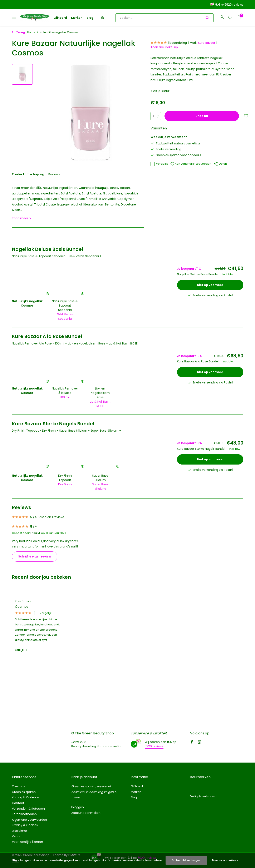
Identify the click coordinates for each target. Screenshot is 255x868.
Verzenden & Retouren (28, 809)
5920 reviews (234, 5)
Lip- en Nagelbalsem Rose (100, 393)
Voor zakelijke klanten (27, 842)
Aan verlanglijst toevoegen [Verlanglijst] (191, 164)
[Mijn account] (222, 18)
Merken (77, 18)
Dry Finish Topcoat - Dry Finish (34, 431)
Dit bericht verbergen (186, 860)
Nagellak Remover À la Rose (65, 391)
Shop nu (202, 116)
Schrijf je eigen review (35, 556)
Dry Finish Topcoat (65, 478)
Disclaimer (19, 831)
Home (33, 32)
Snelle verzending (166, 149)
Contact (18, 803)
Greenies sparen (24, 792)
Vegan (17, 836)
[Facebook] (192, 742)
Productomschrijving (28, 174)
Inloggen (78, 807)
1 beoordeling (169, 43)
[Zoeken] (165, 18)
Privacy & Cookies (25, 825)
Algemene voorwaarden (29, 820)
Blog (90, 18)
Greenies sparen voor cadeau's (176, 155)
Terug (18, 32)
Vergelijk (159, 164)
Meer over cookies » (225, 860)
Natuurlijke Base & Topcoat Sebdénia (65, 306)
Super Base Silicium (100, 478)
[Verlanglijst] (230, 18)
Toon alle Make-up (164, 47)
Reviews (54, 174)
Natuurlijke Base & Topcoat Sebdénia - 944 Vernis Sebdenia (55, 256)
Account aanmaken (86, 813)
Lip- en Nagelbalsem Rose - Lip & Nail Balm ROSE (103, 343)
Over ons (18, 786)
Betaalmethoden (24, 814)
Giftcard (60, 18)
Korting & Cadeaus (26, 797)
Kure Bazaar (207, 43)
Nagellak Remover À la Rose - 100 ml (38, 343)
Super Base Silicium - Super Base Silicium (89, 431)
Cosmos (22, 607)
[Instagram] (199, 742)
